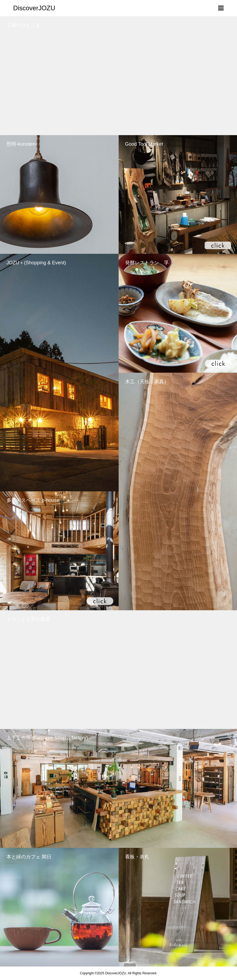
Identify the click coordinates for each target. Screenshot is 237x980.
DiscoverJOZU (34, 8)
